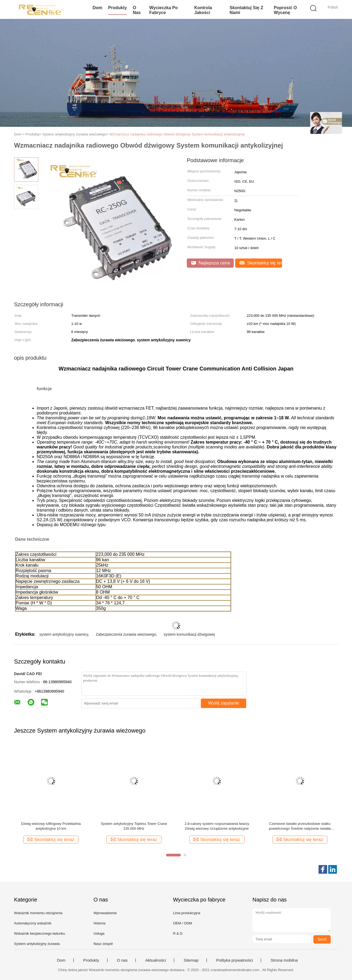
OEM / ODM (183, 923)
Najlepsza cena (211, 263)
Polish (333, 7)
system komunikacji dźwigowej (189, 634)
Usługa (99, 933)
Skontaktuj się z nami (246, 10)
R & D (178, 933)
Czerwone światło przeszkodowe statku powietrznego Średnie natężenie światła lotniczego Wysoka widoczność (300, 826)
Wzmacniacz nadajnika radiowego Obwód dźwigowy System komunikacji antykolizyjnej (177, 134)
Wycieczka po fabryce (164, 10)
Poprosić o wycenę (285, 10)
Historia (99, 923)
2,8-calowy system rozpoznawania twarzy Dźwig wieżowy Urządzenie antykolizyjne (217, 826)
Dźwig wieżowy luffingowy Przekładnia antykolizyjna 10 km (51, 826)
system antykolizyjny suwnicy (64, 634)
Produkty (118, 8)
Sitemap (191, 960)
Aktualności (156, 960)
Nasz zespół (103, 944)
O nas (137, 10)
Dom (97, 8)
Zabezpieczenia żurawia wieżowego (126, 634)
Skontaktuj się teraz (261, 263)
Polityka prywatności (235, 960)
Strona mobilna (284, 960)
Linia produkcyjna (187, 913)
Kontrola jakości (203, 10)
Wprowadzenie (105, 913)
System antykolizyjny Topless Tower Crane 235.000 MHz (134, 826)
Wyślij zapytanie (224, 703)
